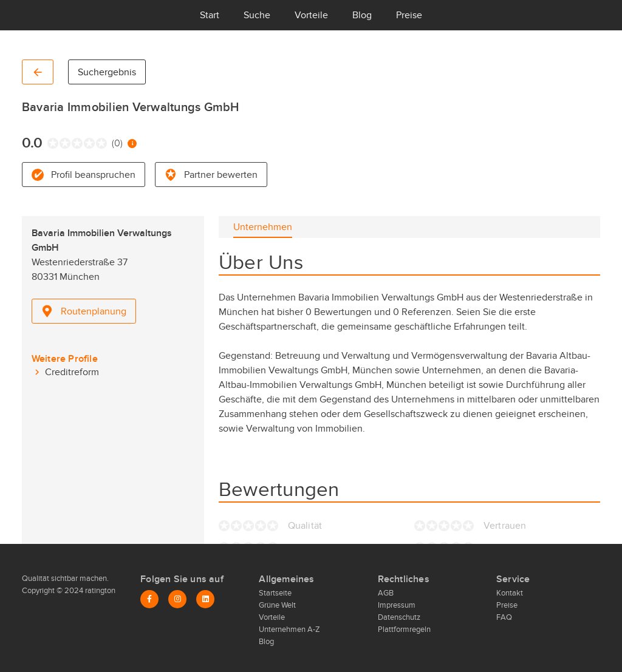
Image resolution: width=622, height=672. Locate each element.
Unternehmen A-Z (289, 630)
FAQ (504, 617)
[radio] (50, 143)
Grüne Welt (277, 605)
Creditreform (72, 372)
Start (210, 15)
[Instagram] (177, 599)
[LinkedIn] (205, 599)
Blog (362, 15)
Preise (409, 15)
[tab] (263, 227)
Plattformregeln (404, 630)
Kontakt (510, 593)
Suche (257, 15)
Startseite (275, 593)
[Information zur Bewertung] (132, 144)
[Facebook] (149, 599)
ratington (99, 591)
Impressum (397, 605)
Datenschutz (399, 617)
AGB (386, 593)
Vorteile (311, 15)
